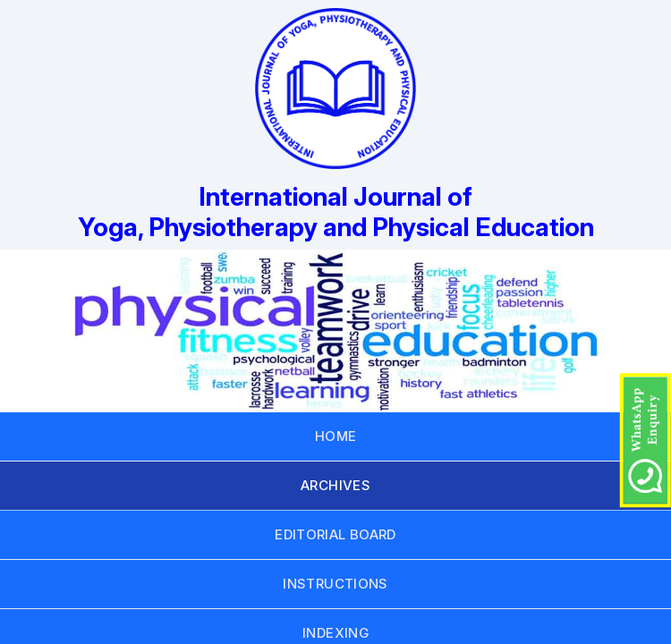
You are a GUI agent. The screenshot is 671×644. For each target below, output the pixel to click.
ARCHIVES (335, 485)
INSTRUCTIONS (335, 584)
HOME (336, 436)
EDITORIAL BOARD (335, 534)
